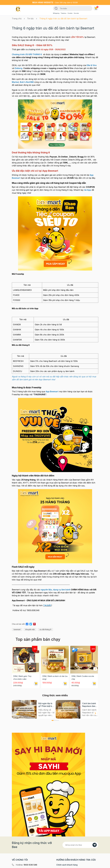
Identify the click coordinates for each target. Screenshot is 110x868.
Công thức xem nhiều (55, 695)
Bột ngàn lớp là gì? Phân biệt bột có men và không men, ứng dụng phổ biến (46, 705)
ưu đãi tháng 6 (45, 629)
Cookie (70, 13)
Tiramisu (63, 13)
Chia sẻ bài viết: (19, 624)
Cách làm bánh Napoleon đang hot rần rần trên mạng (89, 705)
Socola (76, 13)
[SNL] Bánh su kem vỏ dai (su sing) (55, 678)
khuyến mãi (30, 629)
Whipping (56, 13)
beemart (17, 629)
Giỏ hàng (96, 8)
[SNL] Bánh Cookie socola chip (83, 678)
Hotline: (26, 865)
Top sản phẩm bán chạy (38, 639)
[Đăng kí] (95, 845)
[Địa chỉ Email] (80, 845)
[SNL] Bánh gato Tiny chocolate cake (22, 678)
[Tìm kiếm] (56, 8)
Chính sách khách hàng (67, 865)
